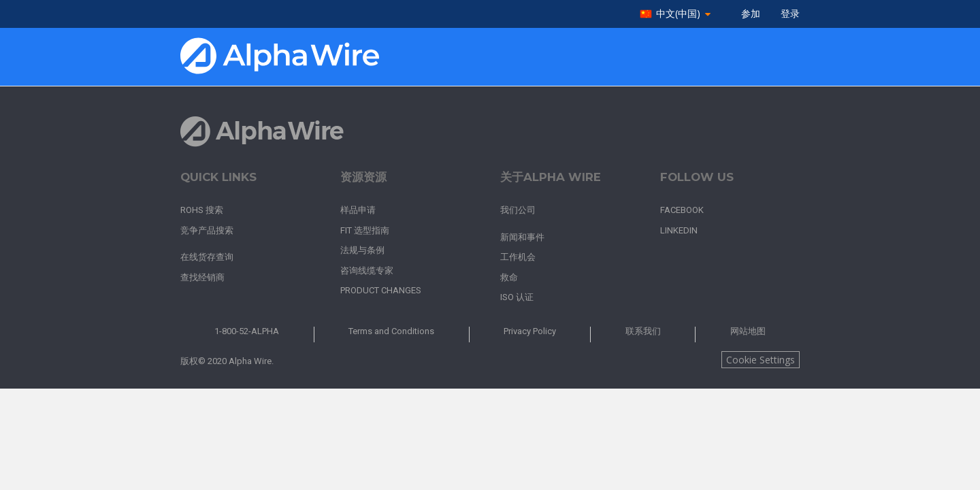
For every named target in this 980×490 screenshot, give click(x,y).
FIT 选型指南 (365, 230)
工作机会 (518, 257)
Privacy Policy (530, 331)
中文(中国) (678, 14)
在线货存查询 (207, 257)
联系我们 (643, 331)
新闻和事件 (522, 237)
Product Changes (381, 290)
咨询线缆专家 (367, 271)
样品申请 (358, 210)
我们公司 (518, 210)
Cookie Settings (761, 360)
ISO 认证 (517, 297)
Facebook (682, 210)
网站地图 (748, 331)
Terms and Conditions (391, 331)
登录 (790, 14)
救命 (509, 277)
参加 (751, 14)
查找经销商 (202, 277)
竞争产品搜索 (207, 230)
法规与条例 (362, 250)
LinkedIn (679, 230)
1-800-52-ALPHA (247, 331)
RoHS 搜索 (202, 210)
